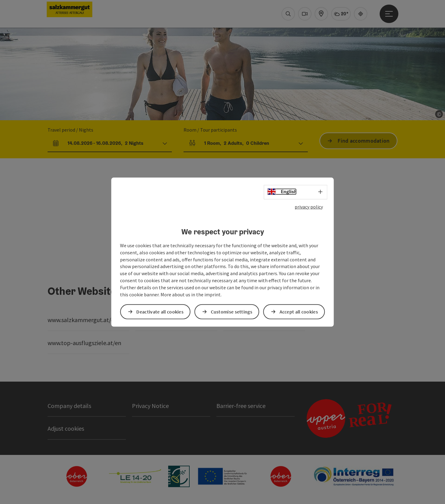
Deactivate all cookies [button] (160, 312)
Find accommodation (364, 141)
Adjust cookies (66, 428)
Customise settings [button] (232, 312)
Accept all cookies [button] (299, 312)
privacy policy (309, 206)
